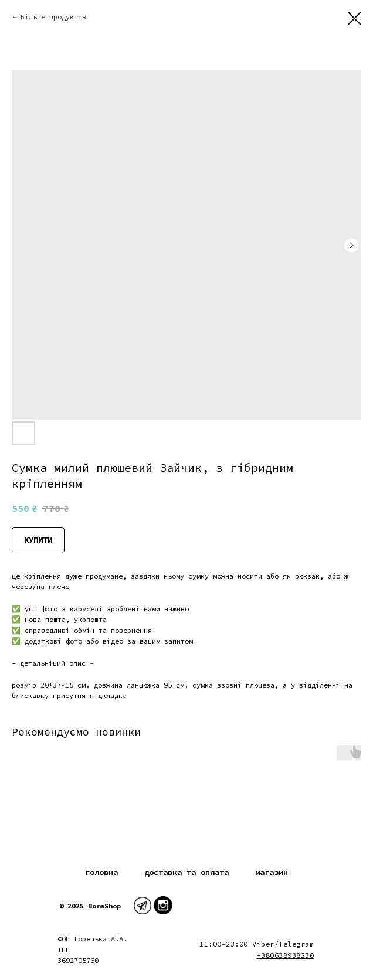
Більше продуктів (53, 17)
